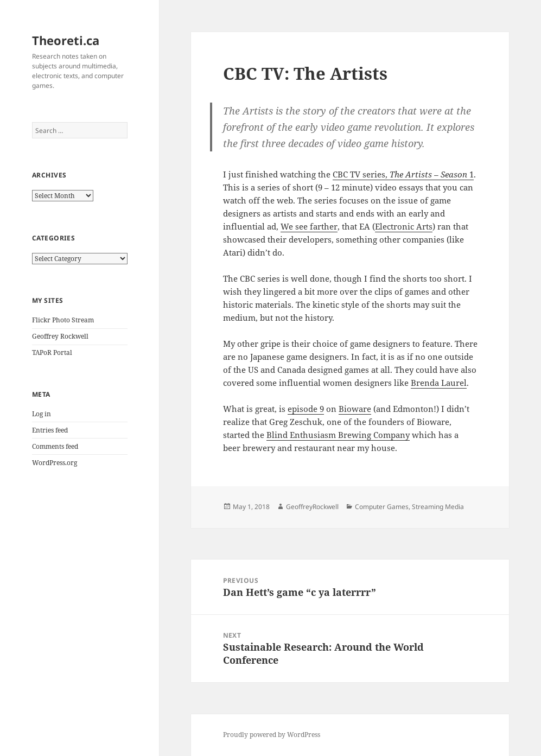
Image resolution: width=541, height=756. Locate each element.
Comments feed (55, 446)
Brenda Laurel (439, 383)
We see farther (309, 226)
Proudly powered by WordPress (272, 735)
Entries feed (50, 430)
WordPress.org (55, 463)
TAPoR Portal (52, 352)
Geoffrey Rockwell (60, 336)
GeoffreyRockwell (312, 507)
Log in (42, 414)
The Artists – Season (427, 174)
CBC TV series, (360, 174)
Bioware (355, 409)
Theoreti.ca (66, 40)
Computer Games (382, 507)
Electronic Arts (404, 226)
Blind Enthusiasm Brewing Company (338, 435)
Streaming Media (438, 507)
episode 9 (306, 409)
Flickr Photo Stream (63, 320)
